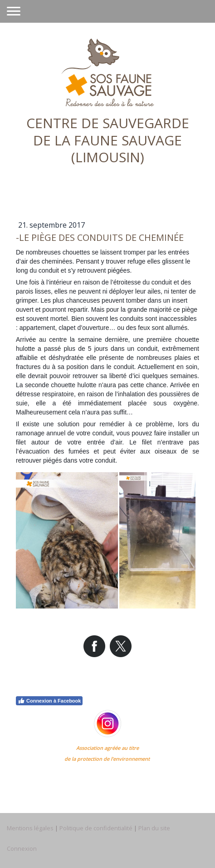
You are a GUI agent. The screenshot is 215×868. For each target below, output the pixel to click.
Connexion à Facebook (49, 701)
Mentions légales (30, 828)
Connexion (22, 848)
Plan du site (154, 828)
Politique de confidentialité (96, 828)
